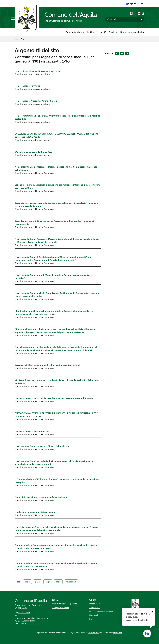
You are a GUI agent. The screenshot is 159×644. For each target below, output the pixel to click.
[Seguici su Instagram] (143, 13)
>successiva (71, 582)
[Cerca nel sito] (125, 19)
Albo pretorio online (60, 608)
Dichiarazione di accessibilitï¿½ (102, 611)
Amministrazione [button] (75, 32)
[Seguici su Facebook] (131, 13)
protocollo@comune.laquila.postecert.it (31, 618)
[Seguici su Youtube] (135, 13)
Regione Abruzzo (135, 3)
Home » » (38, 71)
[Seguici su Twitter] (139, 13)
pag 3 (38, 582)
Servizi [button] (113, 32)
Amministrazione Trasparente (64, 604)
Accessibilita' (95, 608)
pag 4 (48, 582)
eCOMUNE (118, 633)
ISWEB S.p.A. (94, 633)
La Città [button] (92, 32)
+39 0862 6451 (24, 613)
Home (17, 39)
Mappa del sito (95, 604)
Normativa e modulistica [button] (132, 32)
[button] (14, 18)
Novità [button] (103, 32)
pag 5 (58, 582)
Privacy (92, 619)
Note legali (94, 615)
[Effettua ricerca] (142, 19)
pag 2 (27, 582)
